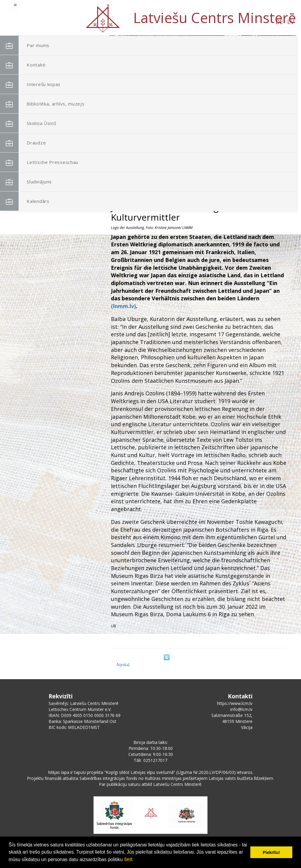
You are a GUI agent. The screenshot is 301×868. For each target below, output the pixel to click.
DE (48, 22)
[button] (278, 74)
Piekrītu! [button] (271, 852)
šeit (128, 859)
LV (60, 22)
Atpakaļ (123, 665)
